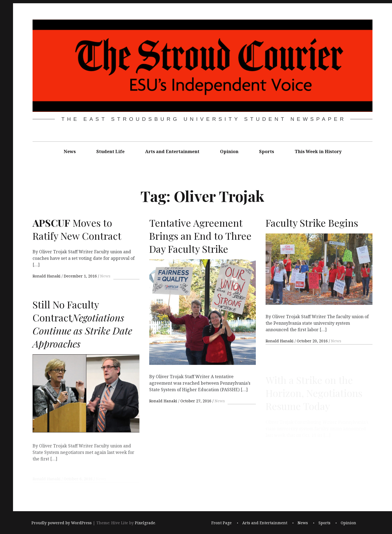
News (70, 151)
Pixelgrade (145, 523)
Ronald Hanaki (47, 276)
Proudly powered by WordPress (62, 523)
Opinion (229, 151)
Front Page (222, 523)
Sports (267, 151)
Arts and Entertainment (172, 151)
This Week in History (318, 151)
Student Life (110, 151)
